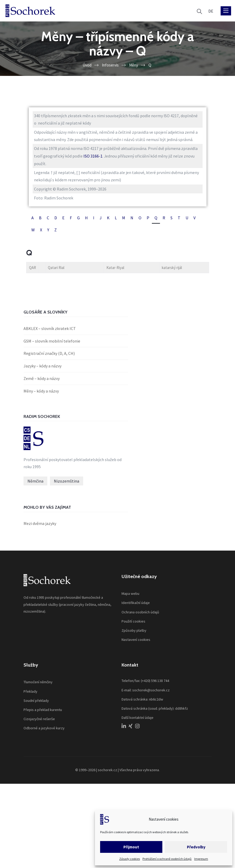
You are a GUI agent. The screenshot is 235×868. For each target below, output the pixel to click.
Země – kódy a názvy (42, 380)
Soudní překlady (36, 702)
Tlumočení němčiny (38, 684)
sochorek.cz (107, 772)
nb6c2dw (156, 701)
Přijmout (131, 847)
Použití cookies (133, 623)
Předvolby (196, 847)
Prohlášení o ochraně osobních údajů (167, 859)
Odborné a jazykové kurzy (44, 730)
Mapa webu (130, 595)
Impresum (201, 859)
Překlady (30, 693)
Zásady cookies (130, 859)
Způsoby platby (134, 632)
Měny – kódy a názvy (41, 392)
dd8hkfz (182, 710)
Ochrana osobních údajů (140, 614)
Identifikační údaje (136, 604)
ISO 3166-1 (93, 156)
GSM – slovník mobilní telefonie (52, 342)
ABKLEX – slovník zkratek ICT (50, 330)
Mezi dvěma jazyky (40, 525)
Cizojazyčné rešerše (39, 721)
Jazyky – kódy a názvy (42, 367)
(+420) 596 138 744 (155, 682)
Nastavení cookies (136, 641)
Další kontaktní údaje (137, 719)
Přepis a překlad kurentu (43, 712)
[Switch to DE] (211, 11)
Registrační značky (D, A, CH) (49, 355)
